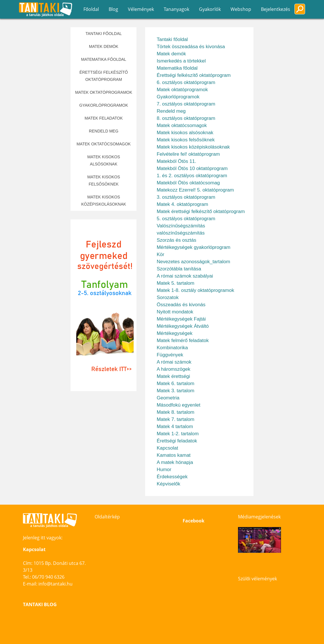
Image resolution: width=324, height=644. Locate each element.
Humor (164, 470)
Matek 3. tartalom (175, 391)
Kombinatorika (172, 348)
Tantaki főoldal (104, 34)
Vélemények (141, 9)
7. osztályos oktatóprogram (186, 104)
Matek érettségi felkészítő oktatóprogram (201, 211)
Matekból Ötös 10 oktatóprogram (192, 168)
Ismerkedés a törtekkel (181, 61)
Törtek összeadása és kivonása (191, 47)
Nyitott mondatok (175, 312)
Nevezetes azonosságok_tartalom (193, 262)
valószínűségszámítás (180, 233)
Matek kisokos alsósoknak (104, 160)
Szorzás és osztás (176, 240)
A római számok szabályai (185, 276)
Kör (160, 254)
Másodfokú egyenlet (178, 405)
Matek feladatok (104, 118)
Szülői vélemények (257, 579)
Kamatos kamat (173, 455)
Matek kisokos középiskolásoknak (104, 201)
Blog (113, 9)
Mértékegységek (174, 333)
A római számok (174, 362)
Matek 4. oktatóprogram (182, 204)
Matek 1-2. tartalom (177, 434)
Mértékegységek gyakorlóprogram (193, 247)
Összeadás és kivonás (181, 305)
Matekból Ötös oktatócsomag (188, 183)
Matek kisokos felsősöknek (104, 180)
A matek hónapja (175, 462)
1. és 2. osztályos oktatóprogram (192, 176)
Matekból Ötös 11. (176, 161)
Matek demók (104, 46)
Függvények (170, 355)
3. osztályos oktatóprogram (186, 197)
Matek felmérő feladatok (183, 340)
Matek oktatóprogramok (104, 92)
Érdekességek (172, 477)
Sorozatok (168, 297)
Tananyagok (176, 9)
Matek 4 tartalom (175, 427)
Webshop (241, 9)
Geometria (168, 398)
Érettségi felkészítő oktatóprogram (104, 76)
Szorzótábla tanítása (179, 269)
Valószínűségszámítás (181, 226)
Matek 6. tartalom (175, 384)
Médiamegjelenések (259, 517)
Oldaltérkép (107, 517)
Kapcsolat (167, 448)
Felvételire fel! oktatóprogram (188, 154)
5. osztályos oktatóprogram (186, 219)
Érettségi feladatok (177, 441)
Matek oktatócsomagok (104, 144)
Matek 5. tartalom (175, 283)
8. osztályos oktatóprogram (186, 118)
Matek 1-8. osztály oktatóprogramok (195, 290)
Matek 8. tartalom (175, 412)
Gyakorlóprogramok (104, 105)
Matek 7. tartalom (175, 419)
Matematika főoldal (104, 59)
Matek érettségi (173, 376)
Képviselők (168, 484)
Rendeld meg (104, 131)
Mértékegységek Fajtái (181, 319)
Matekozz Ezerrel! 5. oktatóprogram (195, 190)
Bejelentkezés (276, 9)
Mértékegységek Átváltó (183, 326)
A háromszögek (173, 369)
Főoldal (91, 9)
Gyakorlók (210, 9)
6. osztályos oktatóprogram (186, 82)
